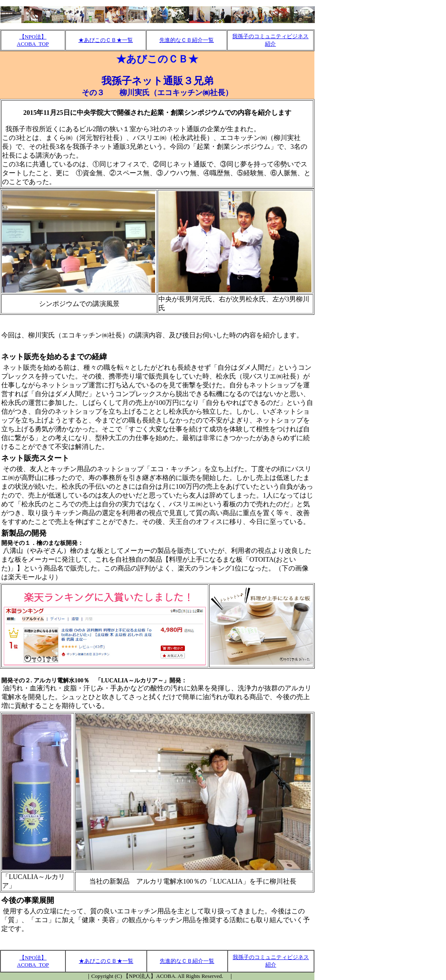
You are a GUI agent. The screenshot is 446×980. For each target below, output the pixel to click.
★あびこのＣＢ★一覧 (106, 40)
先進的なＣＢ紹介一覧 (187, 40)
